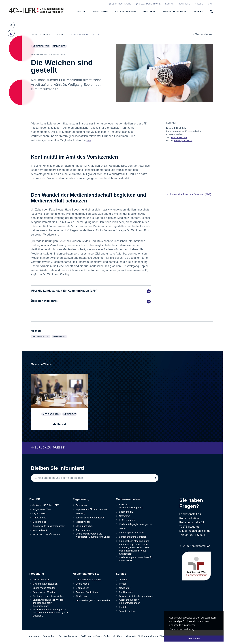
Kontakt (170, 4)
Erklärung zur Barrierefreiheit (96, 636)
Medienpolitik (41, 46)
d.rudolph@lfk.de (183, 140)
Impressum (34, 636)
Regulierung (81, 499)
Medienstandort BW (86, 574)
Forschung (37, 574)
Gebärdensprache (148, 4)
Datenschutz (49, 636)
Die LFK (35, 499)
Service (121, 574)
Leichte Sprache (120, 4)
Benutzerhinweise (68, 636)
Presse (199, 4)
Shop (210, 4)
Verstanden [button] (194, 638)
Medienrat (60, 46)
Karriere (185, 4)
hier (89, 140)
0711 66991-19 (179, 137)
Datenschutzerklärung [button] (182, 629)
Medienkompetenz (128, 499)
